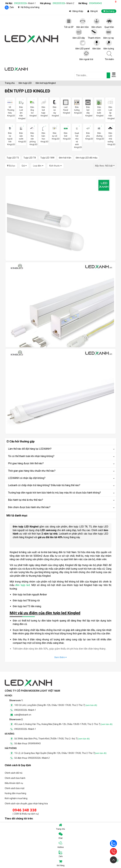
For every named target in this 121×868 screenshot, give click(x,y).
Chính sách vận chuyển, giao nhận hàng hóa (26, 804)
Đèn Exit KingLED (66, 133)
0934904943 (95, 3)
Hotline (61, 845)
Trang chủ (60, 827)
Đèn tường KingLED (77, 107)
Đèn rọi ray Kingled (55, 108)
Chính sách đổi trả (14, 773)
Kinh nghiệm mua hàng (16, 798)
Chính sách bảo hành (15, 778)
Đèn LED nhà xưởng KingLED (110, 136)
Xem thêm (60, 657)
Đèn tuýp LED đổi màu (87, 158)
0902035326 (25, 3)
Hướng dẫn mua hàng (15, 793)
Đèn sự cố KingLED (55, 133)
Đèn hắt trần (65, 158)
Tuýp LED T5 (13, 158)
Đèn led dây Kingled (88, 108)
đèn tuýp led (23, 585)
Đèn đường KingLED (99, 133)
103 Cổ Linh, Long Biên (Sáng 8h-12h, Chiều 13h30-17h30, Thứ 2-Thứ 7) (56, 705)
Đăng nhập (78, 11)
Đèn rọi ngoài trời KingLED (10, 136)
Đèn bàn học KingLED (43, 134)
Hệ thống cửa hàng (30, 7)
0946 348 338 (25, 810)
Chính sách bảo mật (15, 788)
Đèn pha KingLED (88, 133)
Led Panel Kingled (66, 107)
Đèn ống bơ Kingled (32, 108)
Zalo (12, 7)
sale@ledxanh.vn (23, 715)
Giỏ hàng (88, 863)
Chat (60, 836)
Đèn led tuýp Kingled (43, 108)
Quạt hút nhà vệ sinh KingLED (77, 137)
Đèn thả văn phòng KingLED (32, 136)
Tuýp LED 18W (47, 158)
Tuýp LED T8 (30, 158)
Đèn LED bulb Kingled (99, 108)
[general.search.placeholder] (91, 75)
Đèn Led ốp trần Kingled (110, 110)
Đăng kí (94, 11)
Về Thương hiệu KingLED (10, 108)
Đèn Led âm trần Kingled (21, 110)
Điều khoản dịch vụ (14, 783)
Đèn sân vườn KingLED (21, 134)
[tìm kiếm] (108, 75)
